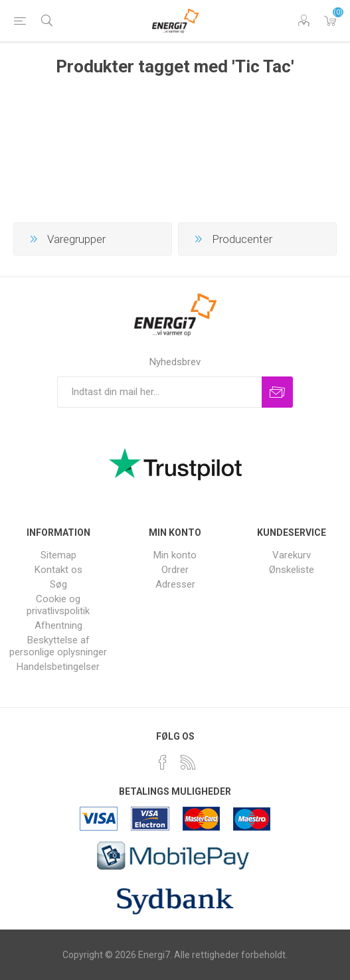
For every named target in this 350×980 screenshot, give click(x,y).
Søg (58, 584)
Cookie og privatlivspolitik (58, 605)
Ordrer (175, 570)
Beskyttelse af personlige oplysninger (58, 646)
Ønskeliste (292, 570)
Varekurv (330, 21)
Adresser (175, 584)
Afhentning (58, 625)
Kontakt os (58, 570)
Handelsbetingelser (58, 667)
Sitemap (58, 555)
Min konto (175, 555)
